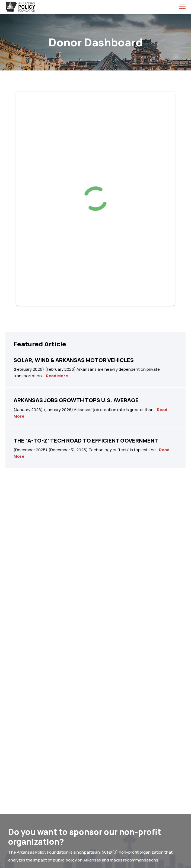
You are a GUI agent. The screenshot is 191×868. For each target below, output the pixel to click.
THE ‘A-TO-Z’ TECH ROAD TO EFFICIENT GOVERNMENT (86, 441)
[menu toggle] (182, 7)
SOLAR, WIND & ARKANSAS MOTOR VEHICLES (74, 360)
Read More (57, 376)
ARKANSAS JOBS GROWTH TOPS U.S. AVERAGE (76, 400)
